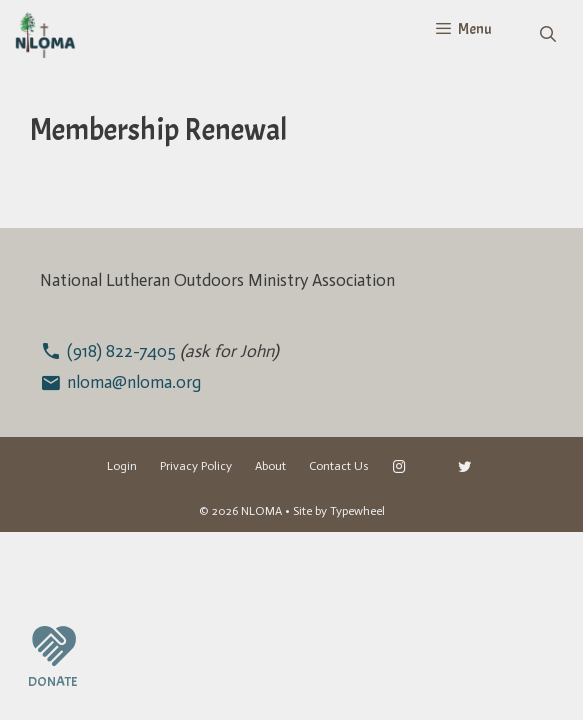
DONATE (52, 681)
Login (122, 466)
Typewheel (357, 511)
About (270, 466)
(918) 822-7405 (123, 351)
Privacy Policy (196, 466)
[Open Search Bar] (547, 35)
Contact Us (339, 466)
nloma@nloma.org (134, 382)
